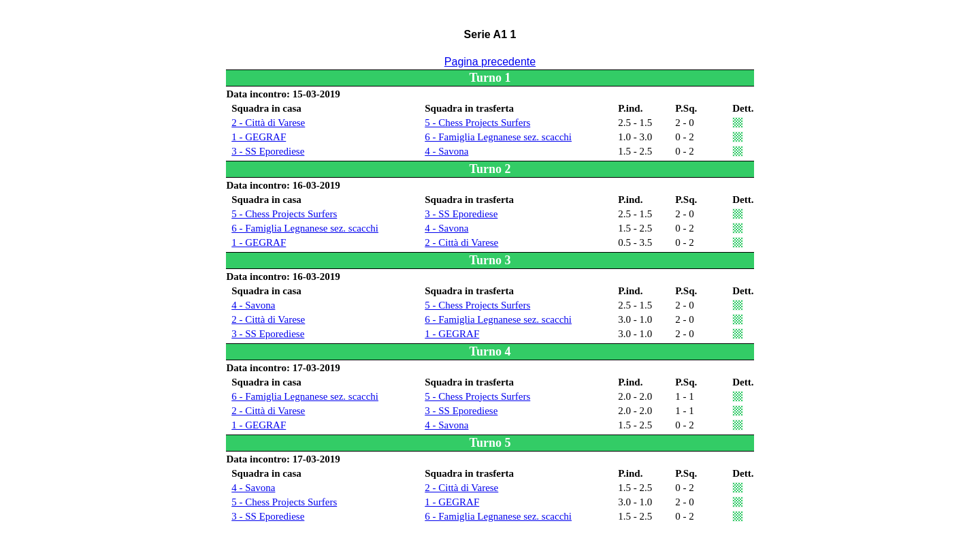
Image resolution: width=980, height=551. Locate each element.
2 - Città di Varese (268, 123)
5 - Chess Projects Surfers (477, 123)
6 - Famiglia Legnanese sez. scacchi (498, 137)
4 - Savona (446, 151)
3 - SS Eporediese (268, 151)
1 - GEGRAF (259, 137)
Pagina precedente (490, 62)
